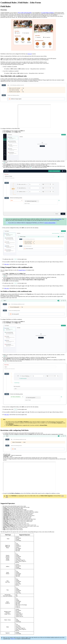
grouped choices (22, 270)
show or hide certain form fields (25, 13)
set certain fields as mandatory (48, 13)
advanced (30, 54)
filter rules (7, 264)
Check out (13, 639)
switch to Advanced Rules (56, 219)
